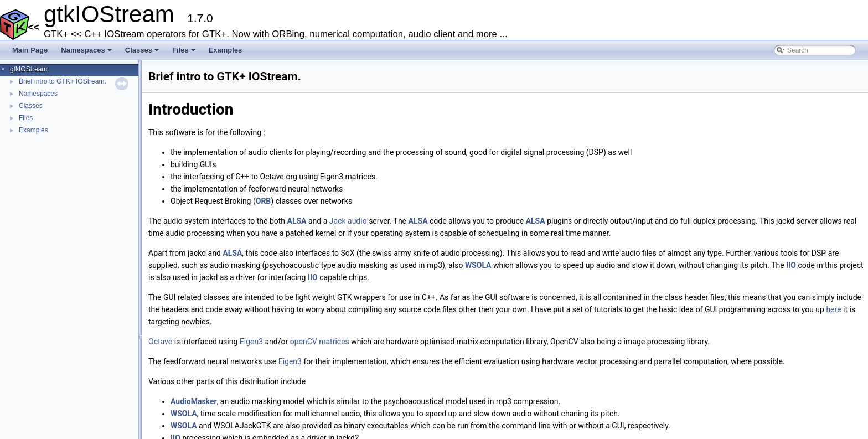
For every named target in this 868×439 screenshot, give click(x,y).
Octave (160, 342)
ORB (263, 201)
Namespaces (87, 53)
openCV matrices (320, 342)
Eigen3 (251, 342)
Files (185, 53)
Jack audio (348, 221)
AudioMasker (194, 401)
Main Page (30, 50)
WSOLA (478, 265)
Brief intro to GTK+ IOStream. (63, 81)
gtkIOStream (29, 69)
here (833, 309)
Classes (143, 53)
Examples (226, 50)
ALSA (297, 221)
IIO (791, 265)
